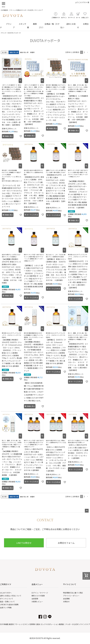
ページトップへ (87, 511)
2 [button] (84, 52)
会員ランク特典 (6, 608)
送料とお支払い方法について (11, 596)
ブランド (3, 33)
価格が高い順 (24, 52)
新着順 (32, 52)
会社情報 (66, 599)
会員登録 (35, 599)
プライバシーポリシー (71, 596)
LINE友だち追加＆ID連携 (9, 604)
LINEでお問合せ (24, 543)
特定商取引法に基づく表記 (73, 593)
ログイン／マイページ (40, 593)
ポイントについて (7, 599)
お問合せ (66, 602)
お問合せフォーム (66, 543)
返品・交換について (7, 602)
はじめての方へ (6, 593)
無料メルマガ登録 (38, 596)
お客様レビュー (37, 602)
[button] (87, 52)
